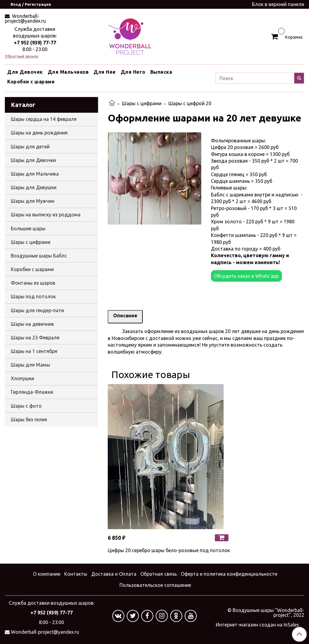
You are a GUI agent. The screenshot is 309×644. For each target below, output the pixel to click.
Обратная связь (159, 574)
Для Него (133, 72)
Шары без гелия (29, 419)
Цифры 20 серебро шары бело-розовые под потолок (169, 550)
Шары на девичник (32, 324)
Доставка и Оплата (114, 574)
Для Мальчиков (68, 72)
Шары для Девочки (33, 160)
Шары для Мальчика (35, 174)
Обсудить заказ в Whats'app (246, 276)
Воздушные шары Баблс (39, 256)
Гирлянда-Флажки (32, 392)
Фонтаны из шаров (33, 283)
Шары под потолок (33, 296)
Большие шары (28, 228)
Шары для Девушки (34, 187)
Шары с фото (26, 406)
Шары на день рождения (39, 133)
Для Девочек (25, 72)
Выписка (161, 72)
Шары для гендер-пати (37, 310)
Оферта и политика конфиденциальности (229, 574)
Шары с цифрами (142, 103)
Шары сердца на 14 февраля (44, 119)
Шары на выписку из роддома (46, 215)
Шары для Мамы (30, 365)
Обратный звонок (22, 56)
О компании (47, 574)
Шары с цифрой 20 (190, 103)
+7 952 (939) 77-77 (35, 43)
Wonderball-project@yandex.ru (25, 18)
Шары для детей (30, 147)
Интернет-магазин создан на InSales (257, 625)
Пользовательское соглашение (155, 585)
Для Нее (105, 72)
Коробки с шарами (31, 82)
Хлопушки (22, 378)
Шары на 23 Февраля (35, 338)
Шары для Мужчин (33, 201)
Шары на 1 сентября (34, 351)
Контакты (76, 574)
